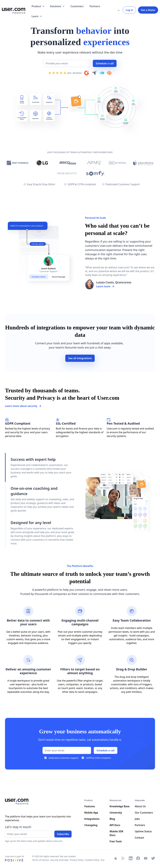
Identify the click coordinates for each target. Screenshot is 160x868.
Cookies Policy (92, 860)
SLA (102, 860)
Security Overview (59, 860)
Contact (139, 838)
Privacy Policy (77, 860)
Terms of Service (41, 860)
